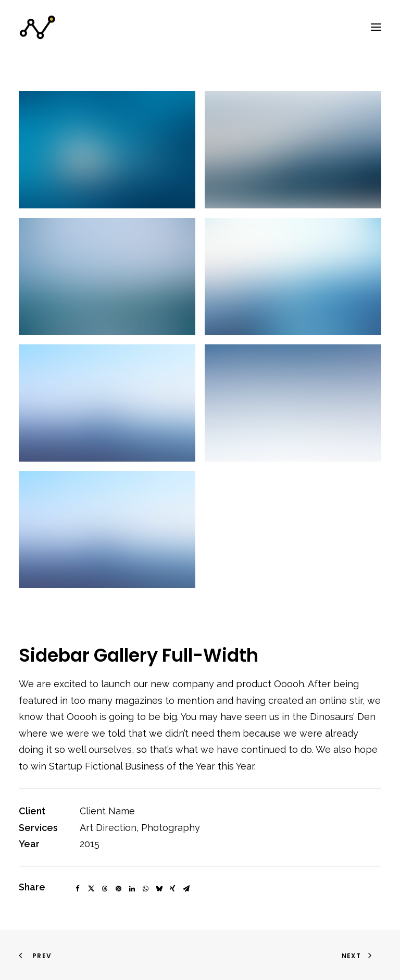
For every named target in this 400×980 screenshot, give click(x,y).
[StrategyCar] (37, 27)
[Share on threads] (105, 889)
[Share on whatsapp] (145, 889)
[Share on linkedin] (132, 889)
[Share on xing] (172, 889)
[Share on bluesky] (159, 889)
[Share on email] (186, 889)
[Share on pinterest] (118, 889)
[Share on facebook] (78, 889)
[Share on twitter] (91, 889)
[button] (376, 27)
